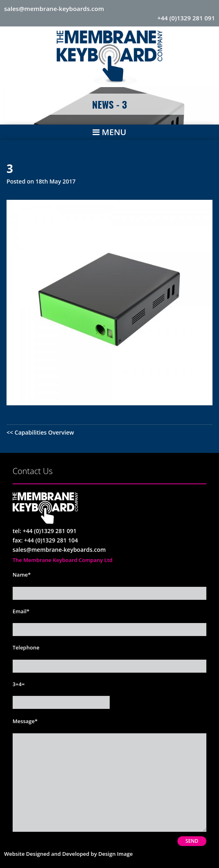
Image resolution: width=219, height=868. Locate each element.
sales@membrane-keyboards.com (54, 9)
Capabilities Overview (44, 432)
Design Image (115, 854)
